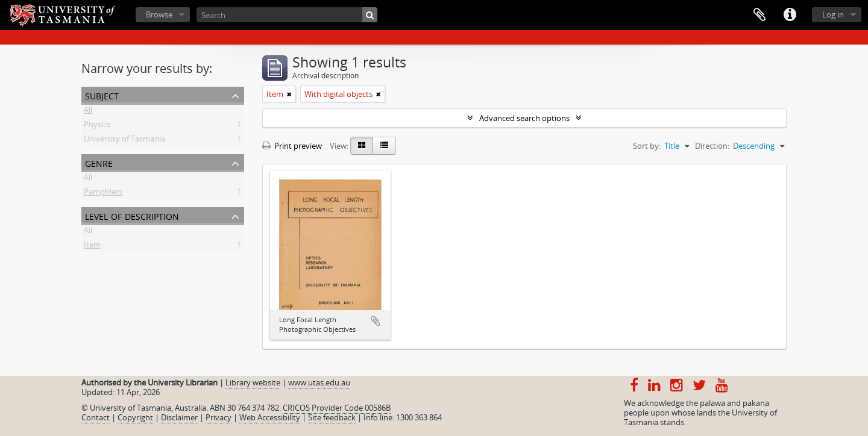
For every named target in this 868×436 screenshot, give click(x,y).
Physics (97, 126)
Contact (96, 417)
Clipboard (759, 15)
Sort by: (647, 146)
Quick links (790, 15)
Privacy (219, 417)
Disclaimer (179, 417)
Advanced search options (524, 118)
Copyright (135, 417)
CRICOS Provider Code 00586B (337, 408)
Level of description (132, 215)
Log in (833, 14)
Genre (99, 162)
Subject (102, 95)
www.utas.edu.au (319, 382)
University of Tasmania (124, 141)
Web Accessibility (270, 417)
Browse (159, 14)
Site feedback (332, 417)
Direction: (712, 146)
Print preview (292, 146)
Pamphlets (103, 194)
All (88, 112)
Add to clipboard (376, 321)
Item (92, 247)
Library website (253, 382)
